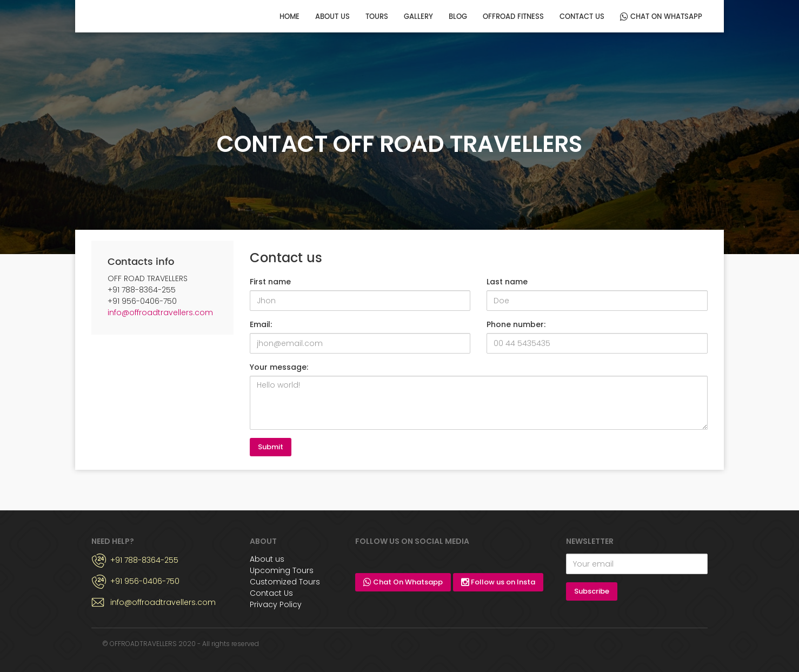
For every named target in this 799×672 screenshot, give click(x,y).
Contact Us (271, 593)
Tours (377, 17)
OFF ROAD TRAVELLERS (131, 16)
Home (289, 17)
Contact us (582, 17)
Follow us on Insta (498, 582)
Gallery (418, 17)
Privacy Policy (276, 604)
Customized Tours (285, 582)
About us (332, 17)
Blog (458, 17)
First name (270, 282)
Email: (261, 324)
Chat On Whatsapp (661, 17)
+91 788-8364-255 (144, 560)
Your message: (279, 367)
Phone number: (516, 324)
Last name (507, 282)
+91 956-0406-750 (145, 581)
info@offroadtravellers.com (160, 312)
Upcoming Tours (282, 570)
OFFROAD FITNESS (513, 17)
